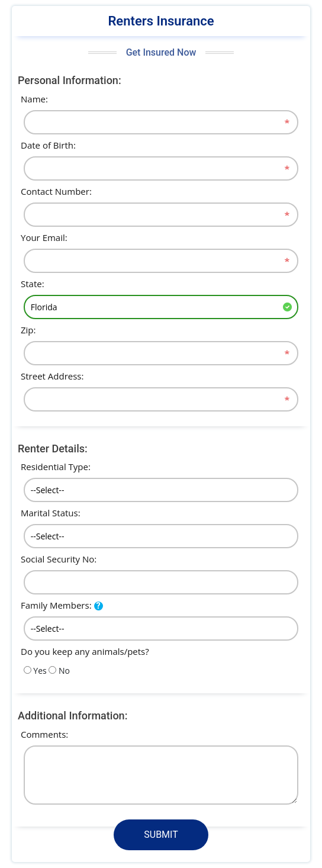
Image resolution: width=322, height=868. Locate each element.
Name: (34, 99)
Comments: (44, 734)
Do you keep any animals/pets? (85, 651)
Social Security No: (59, 559)
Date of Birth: (48, 145)
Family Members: (56, 605)
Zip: (28, 330)
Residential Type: (56, 467)
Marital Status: (51, 513)
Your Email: (44, 237)
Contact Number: (56, 191)
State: (33, 284)
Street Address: (52, 376)
